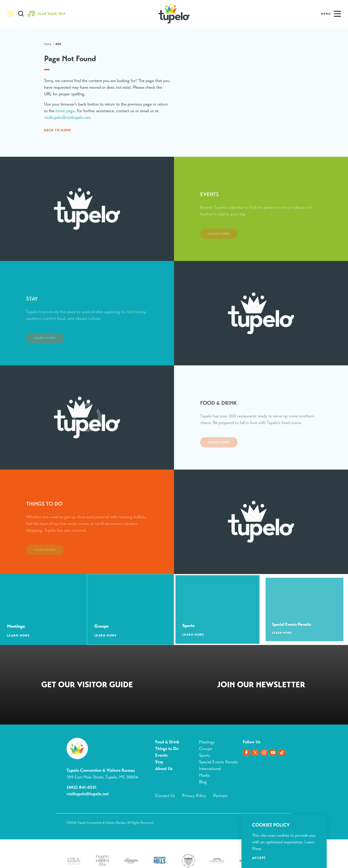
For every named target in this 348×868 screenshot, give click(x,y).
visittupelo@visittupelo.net (67, 117)
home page (65, 111)
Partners (220, 796)
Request (87, 686)
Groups (206, 749)
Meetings (207, 742)
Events (161, 755)
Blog (203, 782)
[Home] (174, 14)
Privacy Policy (194, 796)
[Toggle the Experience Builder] (48, 14)
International (210, 769)
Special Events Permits (218, 762)
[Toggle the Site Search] (21, 14)
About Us (164, 769)
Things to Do (167, 749)
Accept (259, 858)
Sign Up (261, 686)
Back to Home (58, 130)
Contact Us (165, 796)
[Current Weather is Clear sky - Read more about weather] (11, 14)
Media (204, 775)
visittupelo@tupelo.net (88, 794)
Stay (159, 762)
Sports (205, 755)
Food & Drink (167, 742)
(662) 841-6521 (82, 787)
